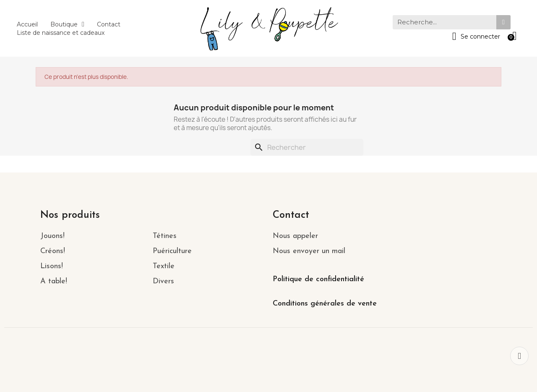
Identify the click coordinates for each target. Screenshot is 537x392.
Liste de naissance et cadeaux (61, 33)
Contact (109, 24)
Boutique (67, 24)
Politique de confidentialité (318, 279)
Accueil (27, 24)
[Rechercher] (307, 147)
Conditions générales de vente (325, 304)
